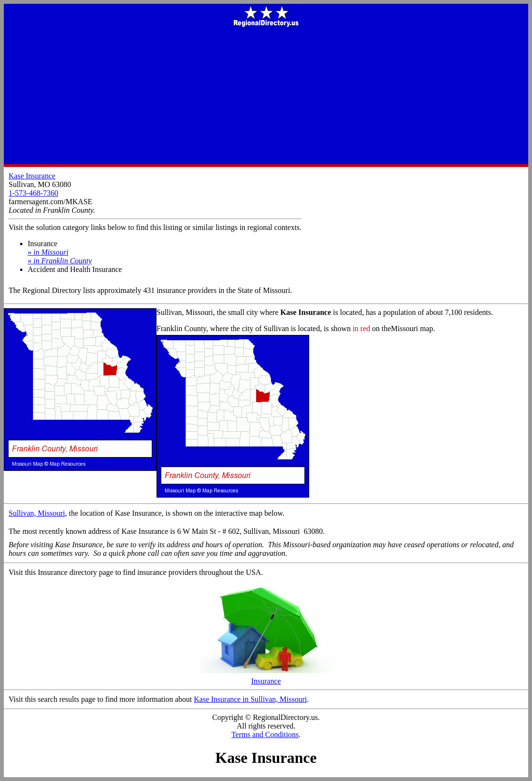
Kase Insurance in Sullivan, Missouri (250, 699)
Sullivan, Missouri (37, 513)
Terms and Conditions (265, 734)
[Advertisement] (266, 96)
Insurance (266, 678)
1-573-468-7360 (33, 193)
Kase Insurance (32, 176)
